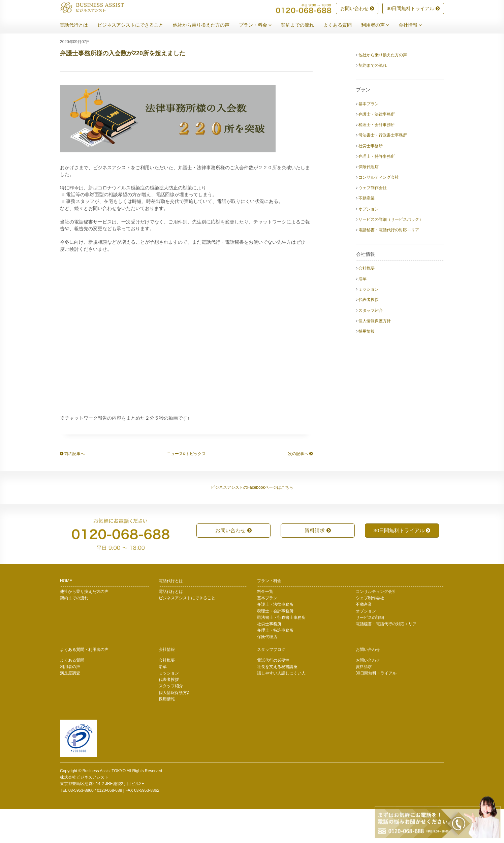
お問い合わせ (357, 9)
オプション (369, 243)
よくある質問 (343, 25)
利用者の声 (380, 25)
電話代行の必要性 (273, 694)
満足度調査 (70, 707)
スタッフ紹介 (371, 344)
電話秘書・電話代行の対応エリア (389, 264)
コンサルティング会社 (379, 211)
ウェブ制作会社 (373, 221)
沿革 (363, 312)
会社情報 (415, 25)
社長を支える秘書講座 (277, 700)
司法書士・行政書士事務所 (383, 169)
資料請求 (318, 564)
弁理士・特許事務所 (377, 190)
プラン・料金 (260, 25)
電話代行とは (79, 25)
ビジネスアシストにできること (135, 25)
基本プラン (369, 138)
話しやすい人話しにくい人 (281, 707)
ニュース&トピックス (186, 487)
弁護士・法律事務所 (377, 148)
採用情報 (367, 365)
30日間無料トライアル (413, 9)
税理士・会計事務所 (377, 158)
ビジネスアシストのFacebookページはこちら (252, 521)
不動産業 (367, 232)
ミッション (369, 323)
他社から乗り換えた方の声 (206, 25)
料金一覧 (265, 625)
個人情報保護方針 (375, 355)
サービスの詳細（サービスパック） (391, 253)
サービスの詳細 (370, 651)
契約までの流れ (303, 25)
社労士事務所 (371, 180)
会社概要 (367, 302)
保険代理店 (369, 201)
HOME (66, 614)
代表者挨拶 (369, 333)
